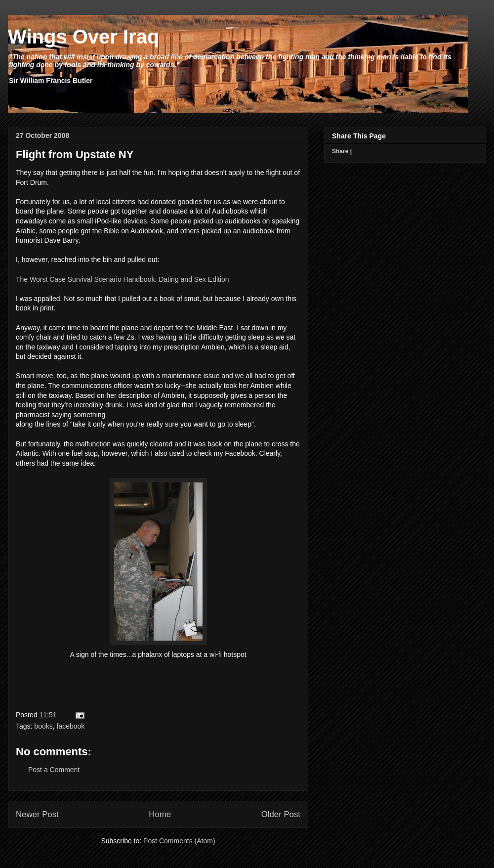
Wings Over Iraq (83, 37)
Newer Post (37, 814)
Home (160, 814)
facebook (71, 726)
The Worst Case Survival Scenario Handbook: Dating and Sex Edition (123, 279)
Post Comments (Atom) (179, 841)
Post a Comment (54, 770)
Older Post (281, 814)
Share (340, 151)
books (43, 726)
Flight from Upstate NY (75, 154)
